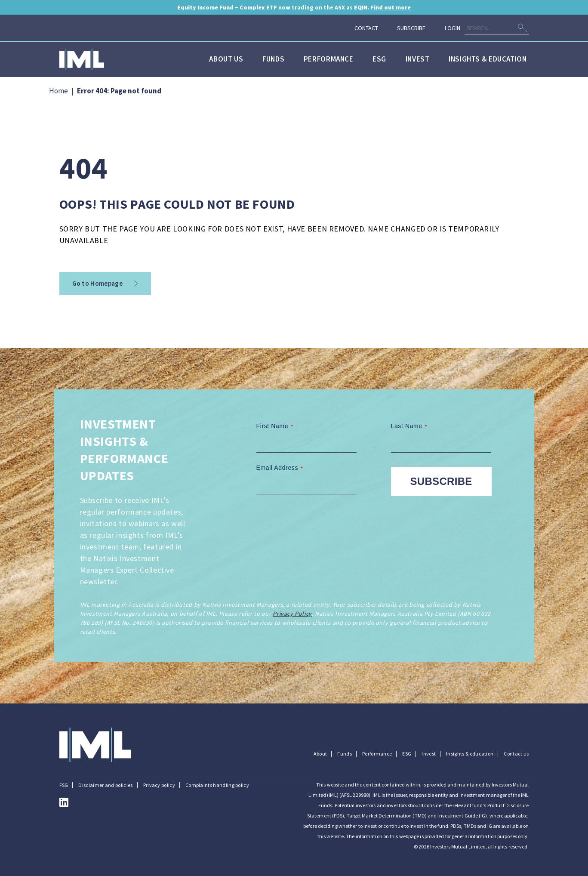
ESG (379, 59)
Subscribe (411, 28)
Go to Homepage (105, 283)
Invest (418, 59)
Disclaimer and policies (105, 785)
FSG (64, 785)
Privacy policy (159, 785)
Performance (329, 59)
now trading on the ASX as (294, 7)
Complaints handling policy (217, 785)
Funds (273, 59)
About (320, 754)
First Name (276, 426)
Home (58, 91)
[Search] (497, 28)
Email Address (281, 468)
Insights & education (488, 59)
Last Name (410, 426)
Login (453, 28)
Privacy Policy (292, 614)
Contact (366, 28)
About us (226, 59)
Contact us (516, 754)
